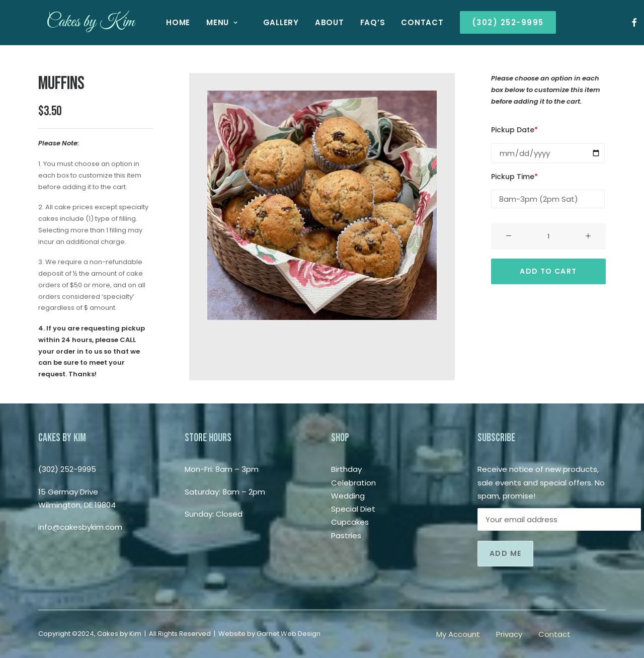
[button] (626, 22)
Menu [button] (214, 22)
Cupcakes (350, 522)
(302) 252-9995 (67, 469)
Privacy (509, 634)
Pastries (346, 536)
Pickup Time (514, 177)
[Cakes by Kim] (82, 22)
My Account (458, 634)
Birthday (346, 469)
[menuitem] (170, 22)
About (321, 22)
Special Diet (353, 509)
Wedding (348, 496)
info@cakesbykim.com (80, 527)
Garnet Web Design (289, 634)
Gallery (273, 22)
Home (170, 22)
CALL (128, 340)
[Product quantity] (548, 236)
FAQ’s (365, 22)
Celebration (353, 483)
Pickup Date (514, 130)
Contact (414, 22)
